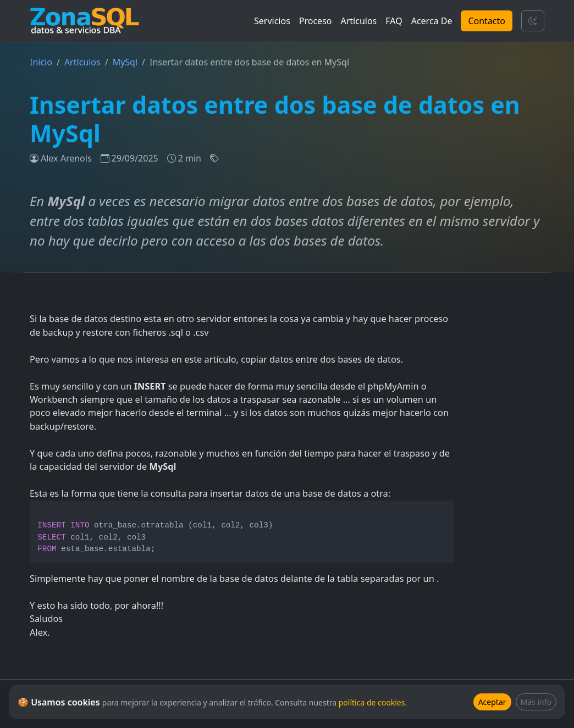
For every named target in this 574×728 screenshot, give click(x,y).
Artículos (359, 21)
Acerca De (432, 21)
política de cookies (372, 702)
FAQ (394, 21)
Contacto (487, 21)
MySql (125, 62)
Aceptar (492, 702)
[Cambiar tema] (533, 21)
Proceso (316, 21)
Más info (536, 702)
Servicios (272, 21)
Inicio (41, 62)
